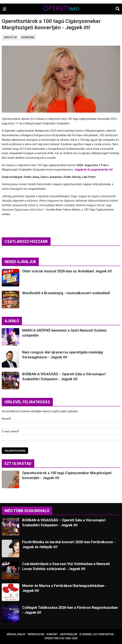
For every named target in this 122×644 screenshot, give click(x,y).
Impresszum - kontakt (43, 634)
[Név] (61, 425)
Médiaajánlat (16, 634)
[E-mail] (61, 438)
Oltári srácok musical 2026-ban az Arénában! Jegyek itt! (67, 271)
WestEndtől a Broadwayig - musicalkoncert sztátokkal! (66, 293)
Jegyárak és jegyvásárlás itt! (93, 170)
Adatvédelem (69, 634)
